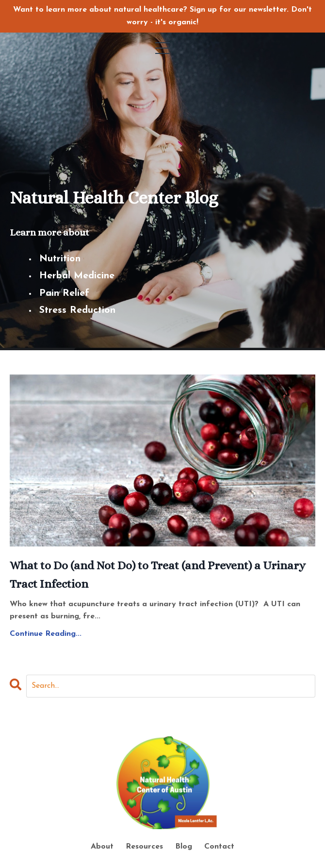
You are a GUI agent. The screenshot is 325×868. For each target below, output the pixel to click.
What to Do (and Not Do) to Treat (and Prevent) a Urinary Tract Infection (158, 575)
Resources (144, 847)
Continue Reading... (46, 634)
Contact (219, 847)
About (103, 847)
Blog (184, 847)
